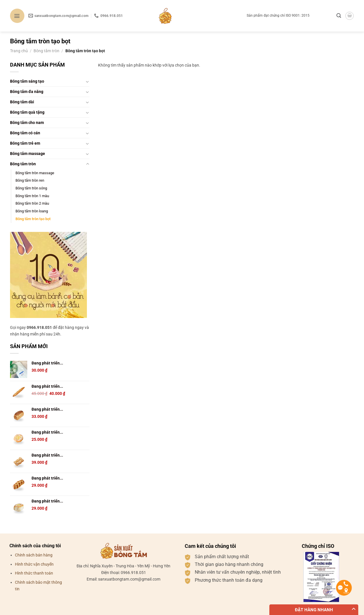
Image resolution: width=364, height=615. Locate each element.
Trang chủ (19, 51)
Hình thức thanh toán (34, 573)
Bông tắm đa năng (27, 92)
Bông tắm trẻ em (25, 143)
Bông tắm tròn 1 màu (32, 196)
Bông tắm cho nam (27, 123)
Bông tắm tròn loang (32, 211)
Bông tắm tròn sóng (31, 188)
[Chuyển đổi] (87, 82)
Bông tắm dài (22, 102)
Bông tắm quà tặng (27, 112)
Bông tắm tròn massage (35, 173)
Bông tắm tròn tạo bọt (33, 219)
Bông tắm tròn (46, 51)
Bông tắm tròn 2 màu (32, 203)
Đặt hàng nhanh (314, 610)
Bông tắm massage (28, 154)
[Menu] (17, 16)
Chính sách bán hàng (34, 555)
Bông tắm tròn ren (30, 180)
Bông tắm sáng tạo (27, 81)
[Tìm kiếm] (339, 16)
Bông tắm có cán (25, 133)
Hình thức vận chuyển (34, 564)
